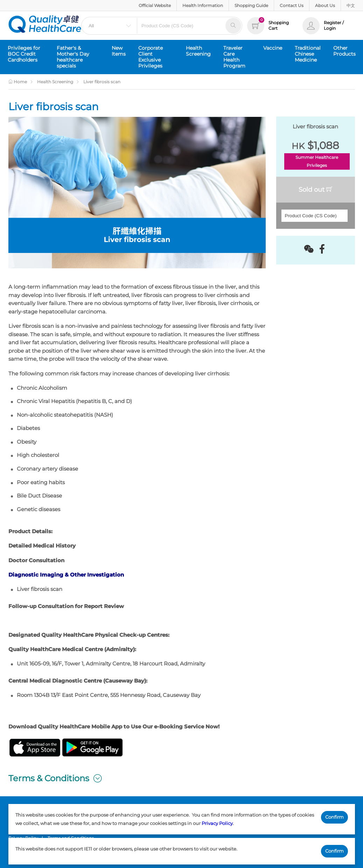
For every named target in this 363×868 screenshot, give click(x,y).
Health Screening (198, 51)
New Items (119, 51)
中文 (351, 5)
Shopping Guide (251, 5)
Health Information (203, 5)
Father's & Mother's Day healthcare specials (73, 57)
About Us (325, 5)
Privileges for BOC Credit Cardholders (24, 54)
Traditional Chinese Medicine (308, 54)
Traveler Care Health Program (234, 57)
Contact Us (292, 5)
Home (18, 82)
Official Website (155, 5)
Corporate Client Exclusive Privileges (151, 57)
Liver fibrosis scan (102, 82)
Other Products (344, 51)
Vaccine (273, 48)
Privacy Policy (217, 823)
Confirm (334, 817)
